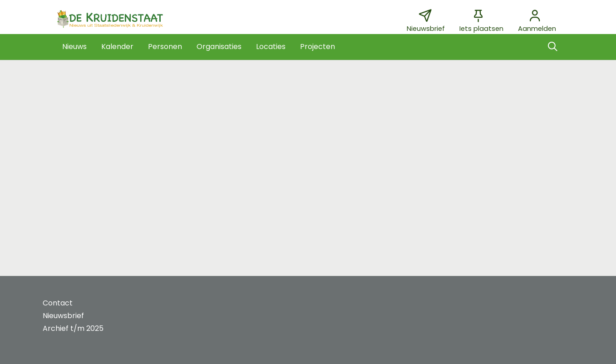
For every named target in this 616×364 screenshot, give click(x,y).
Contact (58, 303)
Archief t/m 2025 (73, 328)
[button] (74, 47)
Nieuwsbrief (63, 316)
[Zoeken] (553, 47)
